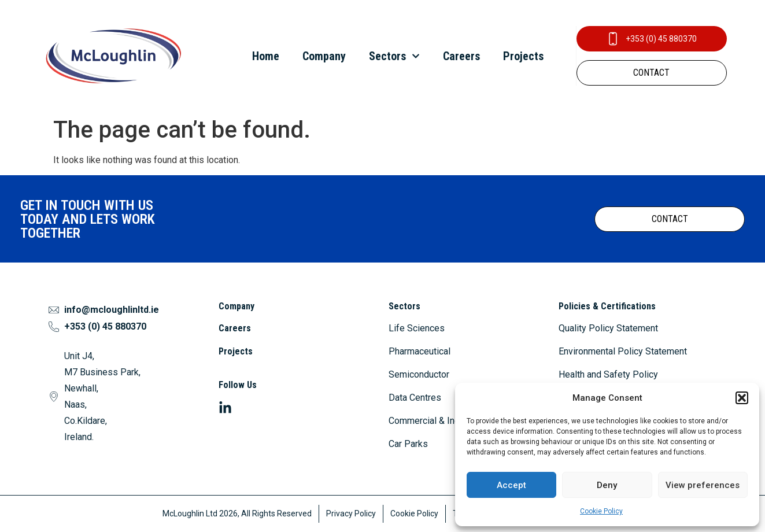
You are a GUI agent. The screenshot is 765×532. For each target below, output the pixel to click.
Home (266, 56)
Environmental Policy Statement (623, 351)
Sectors (394, 56)
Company (324, 56)
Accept (511, 485)
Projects (523, 56)
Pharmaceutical (420, 351)
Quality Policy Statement (608, 328)
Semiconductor (419, 374)
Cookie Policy (601, 511)
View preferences (703, 485)
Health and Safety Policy (608, 374)
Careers (461, 56)
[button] (742, 398)
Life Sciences (417, 328)
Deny (607, 485)
